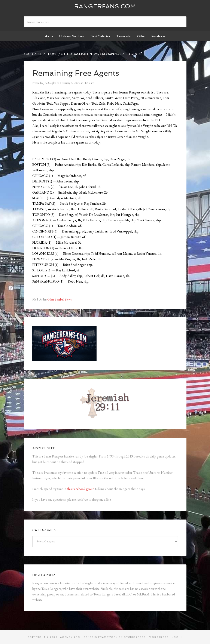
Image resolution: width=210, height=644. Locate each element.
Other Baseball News (59, 299)
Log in (177, 637)
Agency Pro (70, 637)
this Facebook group (81, 489)
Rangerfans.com (105, 6)
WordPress (159, 637)
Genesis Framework (101, 637)
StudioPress (135, 637)
